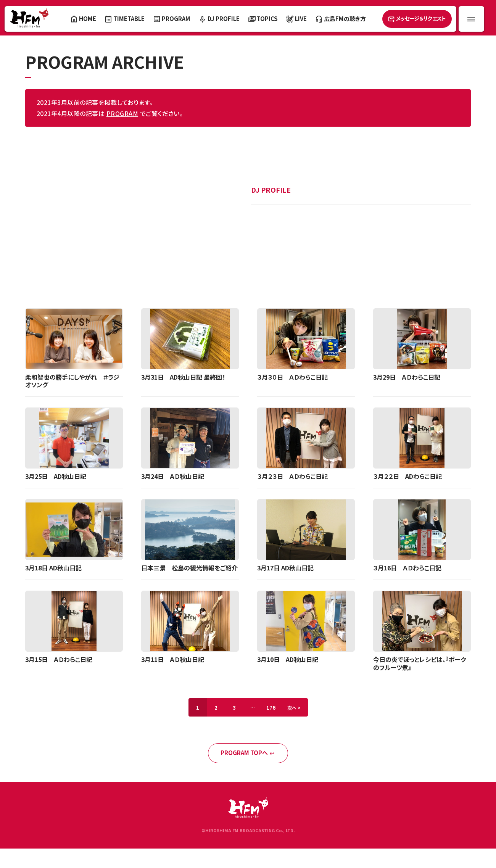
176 (271, 708)
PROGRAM (122, 113)
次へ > (294, 708)
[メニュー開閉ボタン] (471, 19)
